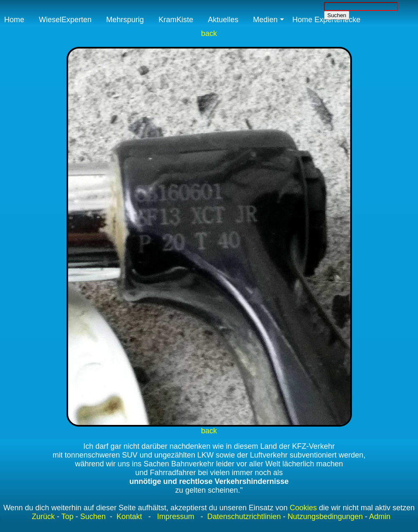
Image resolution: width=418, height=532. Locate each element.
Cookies (303, 508)
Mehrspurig (125, 20)
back (209, 33)
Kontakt (129, 517)
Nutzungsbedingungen (325, 517)
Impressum (176, 517)
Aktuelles (223, 20)
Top (68, 517)
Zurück (43, 517)
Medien (265, 20)
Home (14, 20)
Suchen (93, 517)
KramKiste (176, 20)
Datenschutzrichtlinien (243, 517)
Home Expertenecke (326, 20)
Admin (380, 517)
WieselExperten (65, 20)
